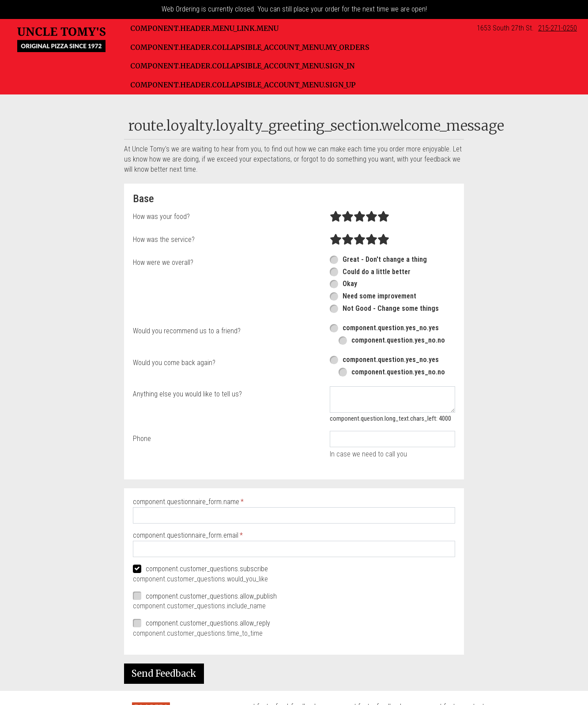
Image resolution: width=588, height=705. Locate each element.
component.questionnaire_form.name (186, 502)
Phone (142, 439)
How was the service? (164, 239)
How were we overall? (163, 262)
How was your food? (161, 217)
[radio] (336, 217)
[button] (61, 40)
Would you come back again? (174, 363)
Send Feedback (164, 673)
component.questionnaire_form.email (186, 535)
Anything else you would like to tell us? (187, 394)
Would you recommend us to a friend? (187, 331)
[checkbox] (294, 569)
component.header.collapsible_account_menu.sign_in (243, 66)
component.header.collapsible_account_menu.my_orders (250, 47)
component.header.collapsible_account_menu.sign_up (243, 85)
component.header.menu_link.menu (204, 28)
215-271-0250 (558, 28)
